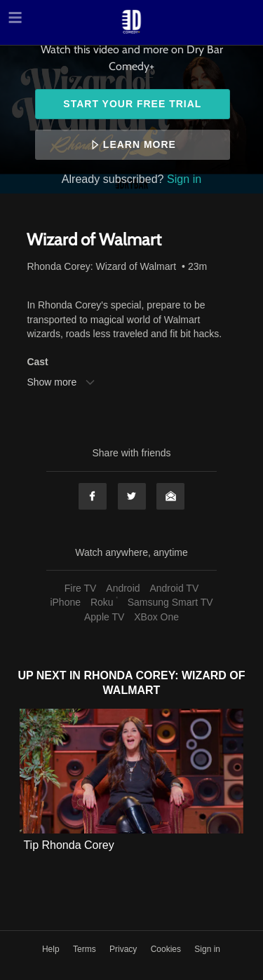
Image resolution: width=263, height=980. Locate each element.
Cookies (167, 949)
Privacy (124, 949)
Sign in (184, 179)
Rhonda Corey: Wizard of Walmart (101, 266)
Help (52, 949)
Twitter (132, 496)
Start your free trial (132, 104)
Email (170, 496)
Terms (86, 949)
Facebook (93, 496)
